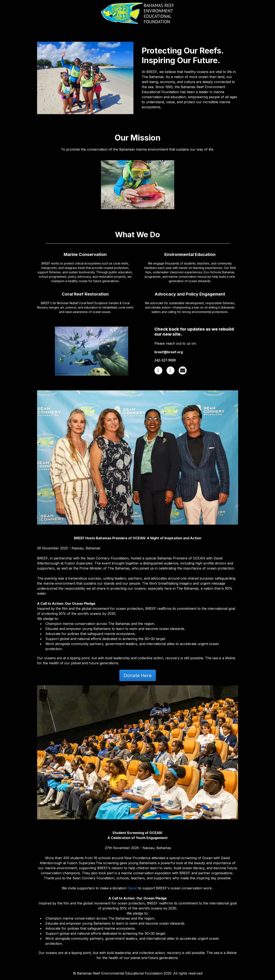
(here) (132, 888)
